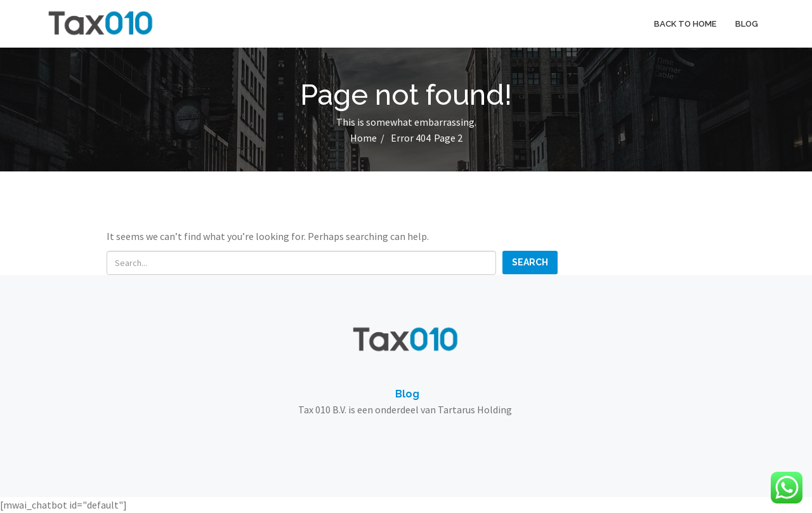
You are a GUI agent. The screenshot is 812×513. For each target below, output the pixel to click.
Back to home (685, 24)
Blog (747, 24)
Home (363, 138)
